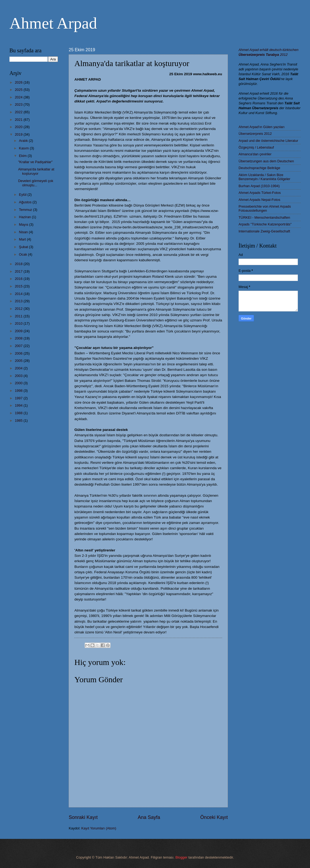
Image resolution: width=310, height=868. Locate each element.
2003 (19, 376)
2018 (19, 264)
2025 (19, 90)
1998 (19, 391)
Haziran (25, 217)
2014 (19, 294)
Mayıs (24, 224)
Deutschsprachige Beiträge (259, 168)
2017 (19, 271)
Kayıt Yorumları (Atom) (99, 828)
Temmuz (26, 210)
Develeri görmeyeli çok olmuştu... (36, 183)
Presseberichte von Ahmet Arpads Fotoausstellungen (265, 208)
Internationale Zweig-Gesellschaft (264, 231)
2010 (19, 323)
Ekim (23, 156)
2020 (19, 127)
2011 (19, 316)
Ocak (23, 254)
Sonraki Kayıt (83, 817)
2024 (19, 97)
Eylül (23, 195)
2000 (19, 383)
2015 (19, 286)
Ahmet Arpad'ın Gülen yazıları (262, 127)
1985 (19, 421)
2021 (19, 120)
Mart (23, 239)
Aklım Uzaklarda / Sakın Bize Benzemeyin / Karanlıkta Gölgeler (264, 177)
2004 (19, 368)
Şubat (24, 247)
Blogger (181, 857)
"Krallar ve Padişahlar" (35, 162)
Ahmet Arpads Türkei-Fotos (260, 193)
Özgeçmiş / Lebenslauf (256, 147)
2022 (19, 112)
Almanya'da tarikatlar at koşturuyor (36, 171)
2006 (19, 353)
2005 (19, 361)
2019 (19, 134)
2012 (19, 309)
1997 (19, 398)
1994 (19, 405)
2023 (19, 104)
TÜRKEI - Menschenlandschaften (264, 217)
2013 (19, 301)
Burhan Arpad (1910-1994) (259, 186)
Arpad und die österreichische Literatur (268, 141)
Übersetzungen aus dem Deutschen (266, 161)
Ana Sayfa (149, 817)
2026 (19, 82)
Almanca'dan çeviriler (255, 154)
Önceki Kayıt (214, 817)
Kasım (24, 148)
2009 (19, 331)
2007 (19, 346)
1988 (19, 413)
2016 (19, 279)
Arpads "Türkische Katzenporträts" (265, 224)
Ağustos (26, 202)
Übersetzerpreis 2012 (255, 134)
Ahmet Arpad (53, 23)
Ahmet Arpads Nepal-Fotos (259, 200)
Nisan (24, 232)
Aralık (24, 141)
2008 (19, 338)
